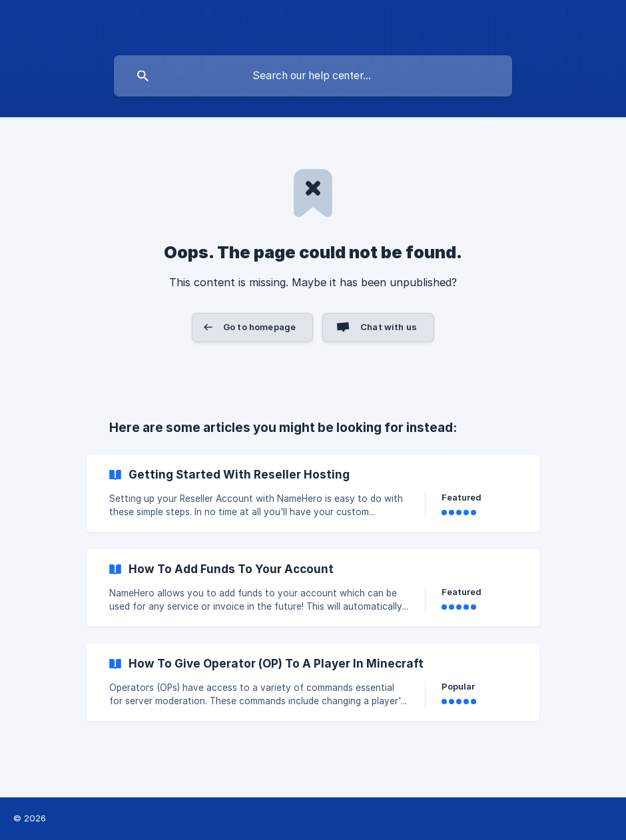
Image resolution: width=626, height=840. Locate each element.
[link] (313, 493)
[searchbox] (313, 76)
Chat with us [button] (389, 327)
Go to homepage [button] (259, 327)
